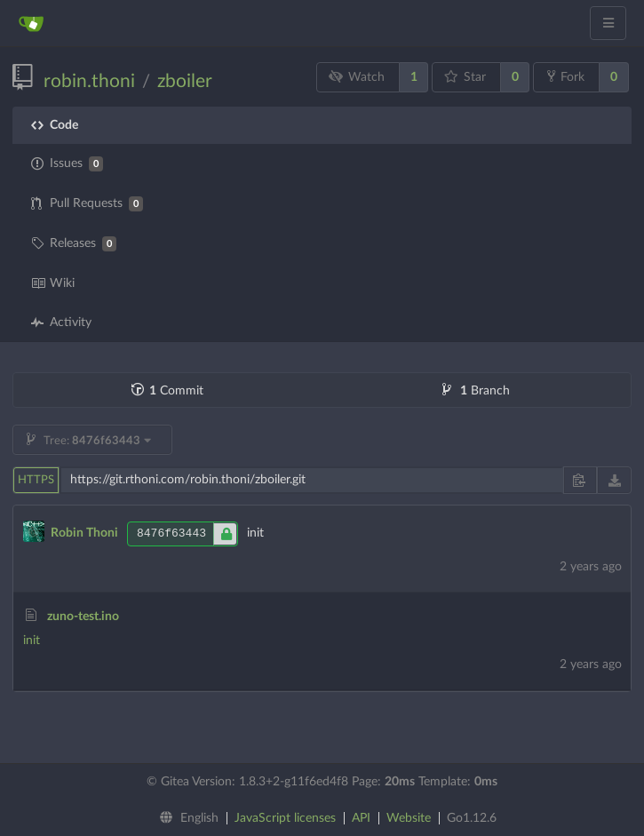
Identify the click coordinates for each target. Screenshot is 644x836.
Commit (167, 391)
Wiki (53, 283)
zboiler (185, 81)
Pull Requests (87, 204)
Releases (74, 244)
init (32, 641)
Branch (476, 391)
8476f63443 (187, 534)
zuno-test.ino (83, 617)
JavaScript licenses (285, 818)
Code (55, 125)
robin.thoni (89, 81)
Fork (566, 76)
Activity (61, 322)
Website (409, 818)
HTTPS (36, 480)
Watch (357, 77)
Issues (67, 164)
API (361, 818)
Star (465, 77)
